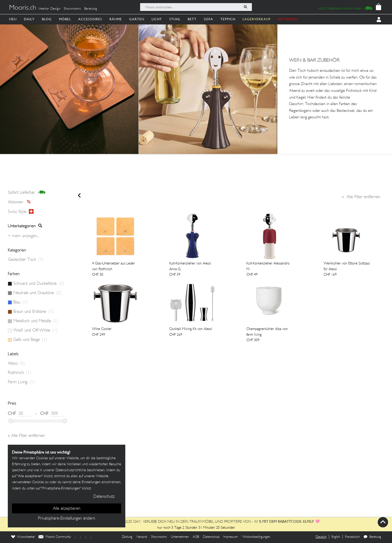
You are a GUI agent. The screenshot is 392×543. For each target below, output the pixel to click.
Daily (29, 19)
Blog (47, 19)
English (336, 537)
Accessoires (90, 19)
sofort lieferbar (27, 193)
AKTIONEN (288, 19)
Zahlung (127, 537)
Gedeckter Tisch (26, 260)
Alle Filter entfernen (361, 197)
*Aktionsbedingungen (256, 537)
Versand (142, 537)
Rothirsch (20, 373)
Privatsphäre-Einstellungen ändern (67, 519)
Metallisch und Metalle (36, 321)
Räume (116, 19)
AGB (196, 537)
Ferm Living (21, 382)
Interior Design (50, 9)
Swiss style (21, 212)
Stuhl (175, 19)
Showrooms (72, 9)
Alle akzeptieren (67, 509)
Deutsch (321, 537)
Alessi (16, 364)
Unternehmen (180, 537)
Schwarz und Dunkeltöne (39, 284)
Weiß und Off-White (35, 331)
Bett (192, 19)
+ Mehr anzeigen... (24, 236)
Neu (13, 19)
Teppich (228, 19)
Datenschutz (211, 537)
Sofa (208, 19)
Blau (21, 302)
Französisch (352, 537)
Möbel (65, 19)
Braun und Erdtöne (33, 312)
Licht (157, 19)
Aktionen (21, 202)
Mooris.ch (23, 8)
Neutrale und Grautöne (37, 293)
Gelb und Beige (30, 340)
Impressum (231, 537)
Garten (137, 19)
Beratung (91, 9)
